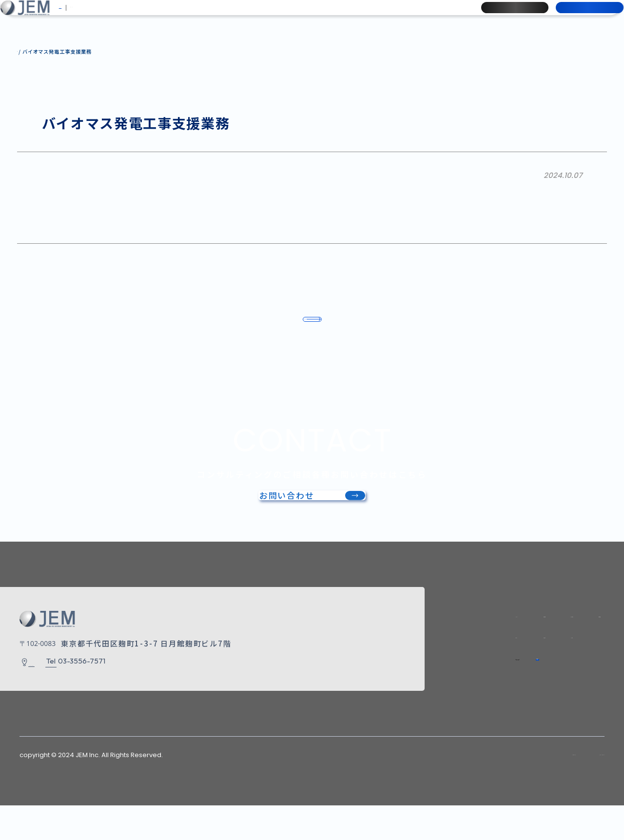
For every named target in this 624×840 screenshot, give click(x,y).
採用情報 (503, 16)
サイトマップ (487, 789)
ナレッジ (349, 16)
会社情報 (208, 16)
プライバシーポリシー (568, 789)
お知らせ (397, 16)
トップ (405, 636)
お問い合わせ (578, 16)
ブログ (440, 16)
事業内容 (255, 16)
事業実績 (302, 16)
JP (76, 16)
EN (96, 16)
